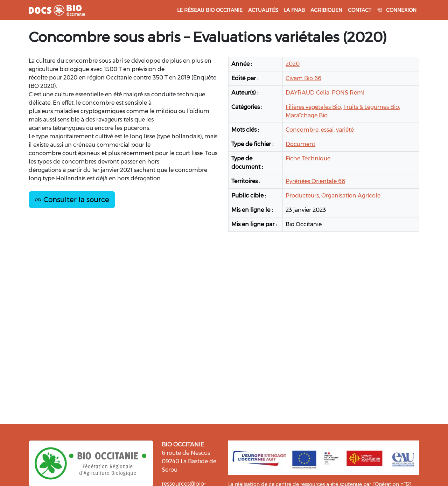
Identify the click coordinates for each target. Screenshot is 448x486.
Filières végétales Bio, (314, 107)
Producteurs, (303, 196)
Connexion (397, 10)
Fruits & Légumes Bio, (372, 107)
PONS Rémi (348, 93)
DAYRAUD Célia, (308, 93)
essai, (328, 130)
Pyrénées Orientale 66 (315, 181)
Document (300, 144)
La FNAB (294, 10)
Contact (360, 10)
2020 (293, 64)
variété (345, 130)
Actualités (263, 10)
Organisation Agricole (351, 196)
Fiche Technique (308, 158)
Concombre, (303, 130)
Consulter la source (72, 200)
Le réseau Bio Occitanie (210, 10)
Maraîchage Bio (307, 115)
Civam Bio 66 (303, 78)
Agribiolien (326, 10)
